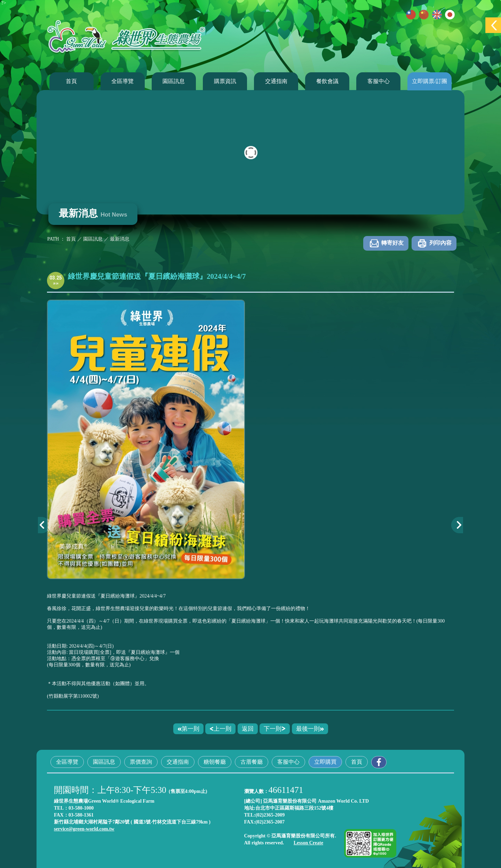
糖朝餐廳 (215, 762)
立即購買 (325, 762)
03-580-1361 (81, 815)
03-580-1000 (81, 808)
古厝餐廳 (252, 762)
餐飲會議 (327, 81)
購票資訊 (225, 81)
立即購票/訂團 (429, 81)
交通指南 (276, 81)
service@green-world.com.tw (84, 829)
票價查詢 (141, 762)
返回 (248, 729)
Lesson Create (308, 843)
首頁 (71, 81)
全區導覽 (122, 81)
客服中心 (379, 81)
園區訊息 (174, 81)
